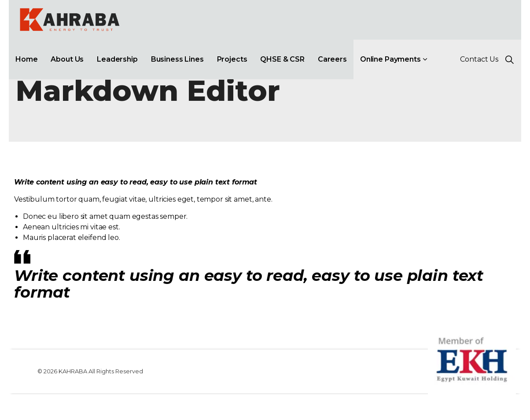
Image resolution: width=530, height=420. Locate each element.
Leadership (117, 59)
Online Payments (390, 59)
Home (26, 59)
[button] (472, 358)
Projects (232, 59)
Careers (332, 59)
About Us (67, 59)
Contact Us (479, 59)
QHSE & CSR (282, 59)
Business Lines (177, 59)
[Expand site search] (510, 59)
